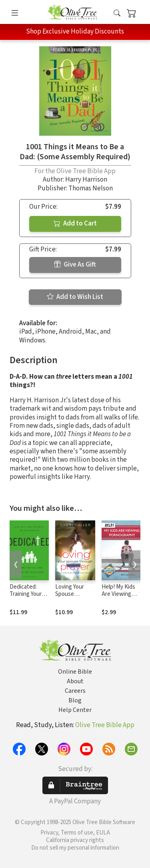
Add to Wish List (75, 297)
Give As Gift (75, 265)
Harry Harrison (86, 180)
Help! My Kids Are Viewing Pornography (118, 594)
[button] (117, 13)
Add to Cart (75, 223)
